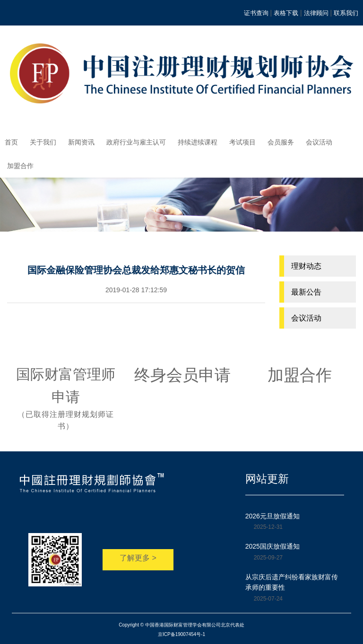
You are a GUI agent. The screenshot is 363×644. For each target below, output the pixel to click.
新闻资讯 (81, 142)
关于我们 (43, 142)
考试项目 (242, 142)
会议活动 (319, 142)
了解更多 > (138, 558)
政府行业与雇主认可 (136, 142)
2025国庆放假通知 (272, 546)
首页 (11, 142)
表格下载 (286, 13)
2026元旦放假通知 (272, 516)
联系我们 (346, 13)
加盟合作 (20, 166)
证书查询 (256, 13)
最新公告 (306, 292)
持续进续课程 (198, 142)
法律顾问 (316, 13)
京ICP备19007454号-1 (181, 634)
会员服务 (281, 142)
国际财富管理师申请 (66, 399)
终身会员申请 (182, 375)
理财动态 (306, 266)
